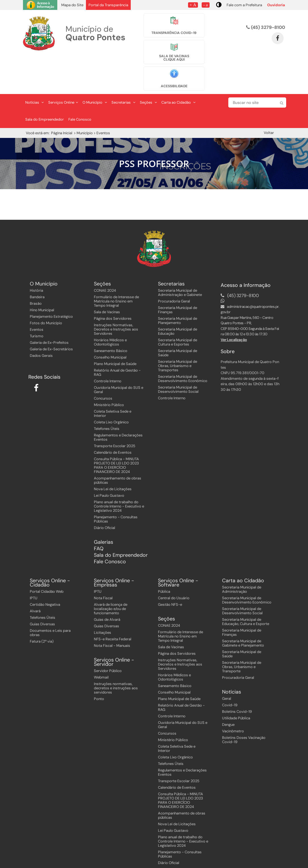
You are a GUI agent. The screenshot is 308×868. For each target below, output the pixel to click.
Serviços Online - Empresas (114, 550)
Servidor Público (108, 638)
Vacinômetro (233, 698)
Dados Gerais (41, 322)
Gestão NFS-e (170, 571)
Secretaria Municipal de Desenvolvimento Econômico (183, 345)
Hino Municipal (42, 277)
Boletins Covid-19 (237, 678)
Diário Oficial (105, 494)
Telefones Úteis (107, 395)
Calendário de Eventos (113, 419)
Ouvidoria (276, 5)
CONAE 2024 (105, 257)
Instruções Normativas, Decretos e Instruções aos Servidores (116, 296)
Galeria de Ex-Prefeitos (49, 309)
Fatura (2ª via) (42, 608)
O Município (95, 69)
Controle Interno (108, 348)
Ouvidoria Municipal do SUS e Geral (119, 356)
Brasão (36, 270)
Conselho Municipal (110, 324)
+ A (193, 5)
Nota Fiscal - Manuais (112, 612)
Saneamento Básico (111, 317)
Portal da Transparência (108, 5)
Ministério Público (109, 371)
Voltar (269, 100)
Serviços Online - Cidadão (50, 550)
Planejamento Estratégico (51, 283)
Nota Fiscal (103, 565)
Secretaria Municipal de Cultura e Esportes (178, 309)
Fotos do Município (46, 290)
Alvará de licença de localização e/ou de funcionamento (111, 576)
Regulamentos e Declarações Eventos (118, 404)
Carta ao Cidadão (178, 69)
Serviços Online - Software (178, 550)
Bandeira (37, 264)
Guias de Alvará (107, 586)
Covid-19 (230, 672)
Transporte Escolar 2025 (115, 412)
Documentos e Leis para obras (50, 600)
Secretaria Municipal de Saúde (178, 319)
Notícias (34, 69)
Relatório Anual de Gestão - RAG (117, 339)
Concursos (103, 365)
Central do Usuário (174, 565)
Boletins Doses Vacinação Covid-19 (244, 707)
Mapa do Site (72, 5)
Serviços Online (63, 69)
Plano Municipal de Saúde (115, 330)
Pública (164, 558)
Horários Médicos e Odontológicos (110, 309)
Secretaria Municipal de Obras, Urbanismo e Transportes (178, 332)
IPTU (34, 565)
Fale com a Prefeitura (244, 5)
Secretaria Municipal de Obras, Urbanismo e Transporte (242, 634)
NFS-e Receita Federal (113, 606)
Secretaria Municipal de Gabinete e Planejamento (243, 610)
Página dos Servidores (113, 285)
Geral (227, 665)
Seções (148, 69)
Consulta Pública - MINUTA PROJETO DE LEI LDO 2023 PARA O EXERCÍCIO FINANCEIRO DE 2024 (116, 432)
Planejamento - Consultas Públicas (116, 486)
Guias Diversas (42, 591)
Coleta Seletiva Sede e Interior (113, 380)
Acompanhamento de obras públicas (118, 447)
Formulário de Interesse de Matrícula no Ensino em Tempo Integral (116, 268)
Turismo (37, 303)
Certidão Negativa (45, 571)
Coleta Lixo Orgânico (111, 389)
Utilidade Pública (236, 685)
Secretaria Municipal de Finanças (178, 276)
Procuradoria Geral (174, 268)
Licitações (103, 599)
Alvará (35, 578)
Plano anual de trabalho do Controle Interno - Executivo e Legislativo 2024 (119, 473)
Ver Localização (234, 306)
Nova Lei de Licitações (113, 456)
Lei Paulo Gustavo (109, 462)
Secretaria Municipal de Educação (178, 298)
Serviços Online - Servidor (114, 629)
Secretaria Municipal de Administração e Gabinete (180, 259)
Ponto (99, 666)
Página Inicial (62, 100)
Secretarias (123, 69)
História (36, 257)
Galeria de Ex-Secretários (51, 316)
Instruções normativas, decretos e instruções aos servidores (116, 655)
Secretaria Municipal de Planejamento (178, 287)
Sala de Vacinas (107, 279)
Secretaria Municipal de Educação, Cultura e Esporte (246, 588)
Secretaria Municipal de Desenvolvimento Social (178, 356)
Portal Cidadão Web (47, 558)
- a (206, 5)
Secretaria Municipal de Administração (242, 556)
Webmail (101, 644)
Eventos (37, 296)
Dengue (228, 691)
